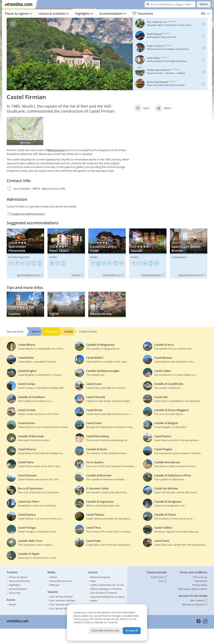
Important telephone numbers (108, 597)
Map (93, 581)
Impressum (201, 581)
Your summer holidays (62, 600)
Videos (53, 577)
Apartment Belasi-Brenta (189, 254)
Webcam (55, 585)
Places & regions (17, 14)
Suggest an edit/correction (26, 214)
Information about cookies (193, 589)
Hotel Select (66, 254)
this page (84, 619)
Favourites (143, 14)
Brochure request (100, 577)
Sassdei (148, 254)
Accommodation (111, 14)
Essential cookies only (105, 630)
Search (204, 4)
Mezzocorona (56, 150)
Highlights (82, 14)
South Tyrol (159, 577)
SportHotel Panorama (25, 254)
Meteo (94, 601)
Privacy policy (200, 585)
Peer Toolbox (199, 600)
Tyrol (162, 581)
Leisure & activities (52, 14)
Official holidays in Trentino (106, 589)
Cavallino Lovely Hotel (107, 254)
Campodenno (179, 257)
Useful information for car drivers (108, 585)
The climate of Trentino (104, 593)
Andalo (53, 257)
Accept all (132, 630)
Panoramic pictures (61, 581)
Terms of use (200, 577)
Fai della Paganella (19, 257)
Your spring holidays (61, 597)
